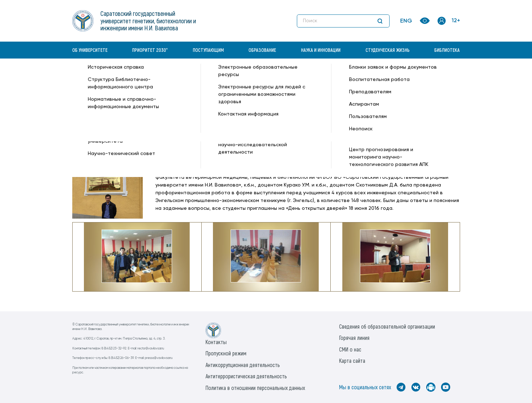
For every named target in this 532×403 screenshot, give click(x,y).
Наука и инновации (321, 50)
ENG (406, 21)
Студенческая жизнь (388, 50)
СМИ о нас (350, 349)
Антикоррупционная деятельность (243, 365)
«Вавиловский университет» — (109, 76)
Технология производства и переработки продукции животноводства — (228, 84)
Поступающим (208, 50)
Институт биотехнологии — (106, 84)
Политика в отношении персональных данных (255, 388)
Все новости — (408, 76)
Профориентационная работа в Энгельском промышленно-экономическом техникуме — (281, 76)
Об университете (90, 50)
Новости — (160, 76)
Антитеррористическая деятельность (246, 376)
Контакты (216, 342)
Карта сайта (352, 361)
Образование (262, 50)
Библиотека (447, 50)
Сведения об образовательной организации (387, 326)
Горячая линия (354, 338)
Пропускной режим (226, 353)
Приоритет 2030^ (150, 50)
